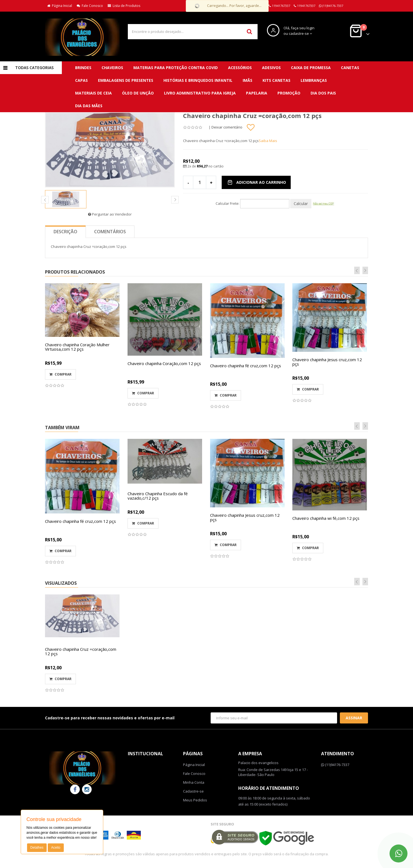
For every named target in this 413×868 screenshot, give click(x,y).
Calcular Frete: (227, 203)
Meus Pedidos (195, 800)
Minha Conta (194, 782)
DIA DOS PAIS (323, 93)
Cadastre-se (193, 791)
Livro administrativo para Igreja (200, 93)
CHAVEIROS (112, 68)
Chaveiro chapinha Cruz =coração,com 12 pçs (81, 651)
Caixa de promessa (311, 68)
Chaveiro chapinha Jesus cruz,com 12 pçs (327, 362)
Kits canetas (276, 80)
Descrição (65, 232)
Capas (81, 80)
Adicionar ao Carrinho (257, 182)
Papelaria (257, 93)
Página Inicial (60, 6)
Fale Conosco (90, 6)
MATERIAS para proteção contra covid (176, 68)
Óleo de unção (138, 93)
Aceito (56, 848)
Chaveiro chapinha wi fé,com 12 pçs (326, 518)
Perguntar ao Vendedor (110, 214)
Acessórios (240, 68)
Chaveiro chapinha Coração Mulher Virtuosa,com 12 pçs (77, 347)
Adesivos (271, 68)
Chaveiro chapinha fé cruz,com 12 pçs (246, 366)
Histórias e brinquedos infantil (198, 80)
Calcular (301, 204)
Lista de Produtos (124, 6)
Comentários (110, 232)
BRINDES (83, 68)
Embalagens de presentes (126, 80)
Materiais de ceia (93, 93)
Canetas (350, 68)
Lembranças (314, 80)
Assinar (354, 718)
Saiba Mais (268, 141)
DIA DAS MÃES (89, 106)
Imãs (247, 80)
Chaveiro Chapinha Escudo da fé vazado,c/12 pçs (158, 496)
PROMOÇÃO (289, 93)
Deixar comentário (227, 127)
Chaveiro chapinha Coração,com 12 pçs (164, 363)
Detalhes (37, 848)
